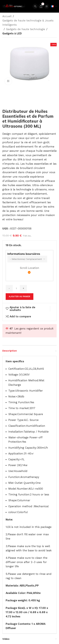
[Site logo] (14, 6)
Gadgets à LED (12, 33)
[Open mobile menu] (47, 6)
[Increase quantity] (23, 288)
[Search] (35, 6)
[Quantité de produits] (16, 288)
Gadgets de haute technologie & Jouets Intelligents (28, 23)
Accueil (7, 16)
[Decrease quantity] (9, 288)
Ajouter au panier (20, 296)
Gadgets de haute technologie (25, 29)
